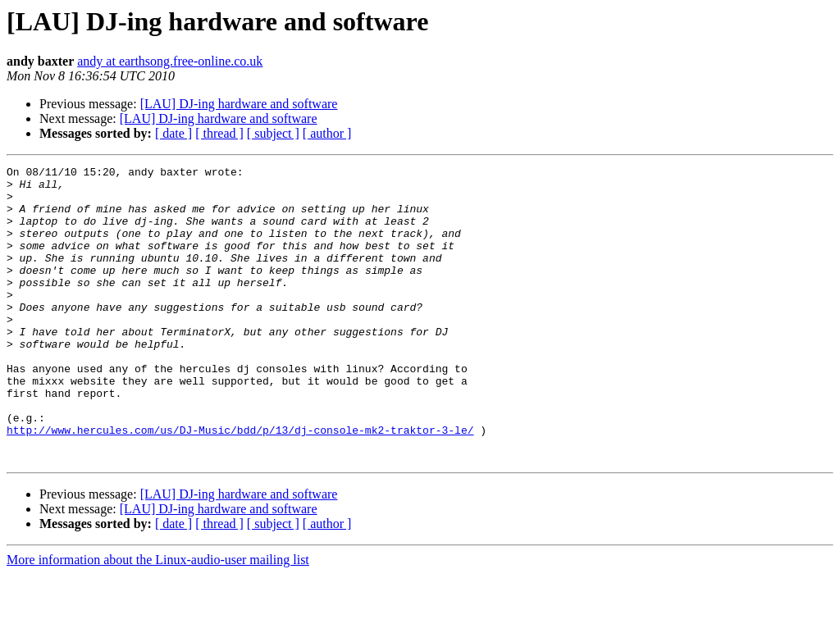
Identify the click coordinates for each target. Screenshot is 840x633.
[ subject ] (273, 133)
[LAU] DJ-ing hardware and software (239, 104)
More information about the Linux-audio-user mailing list (158, 619)
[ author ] (327, 133)
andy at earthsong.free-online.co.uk (170, 61)
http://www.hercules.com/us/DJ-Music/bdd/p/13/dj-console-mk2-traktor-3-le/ (240, 484)
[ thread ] (219, 133)
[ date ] (173, 133)
